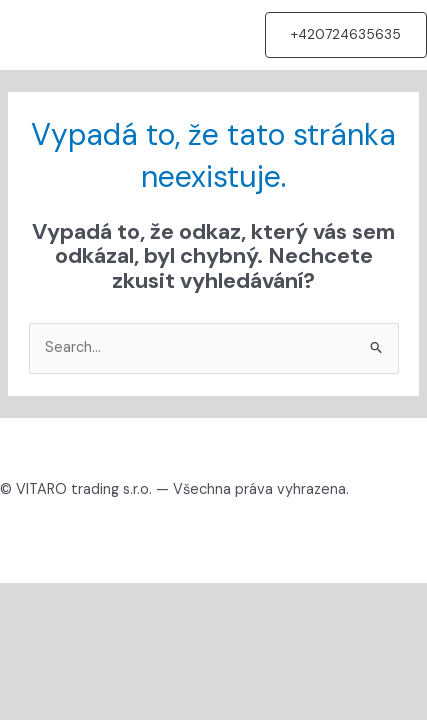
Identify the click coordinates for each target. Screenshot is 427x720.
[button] (346, 35)
